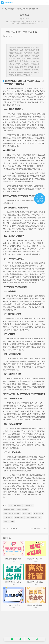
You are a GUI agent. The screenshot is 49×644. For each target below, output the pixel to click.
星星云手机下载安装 (33, 517)
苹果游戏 (11, 9)
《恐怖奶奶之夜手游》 (13, 605)
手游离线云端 (38, 513)
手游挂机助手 (9, 509)
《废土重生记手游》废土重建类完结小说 (12, 528)
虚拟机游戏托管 (22, 509)
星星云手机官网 (7, 3)
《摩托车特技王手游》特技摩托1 (16, 582)
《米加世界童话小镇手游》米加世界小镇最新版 (37, 528)
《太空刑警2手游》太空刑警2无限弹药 (18, 559)
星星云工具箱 (9, 521)
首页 (5, 9)
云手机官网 (28, 505)
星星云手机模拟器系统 (12, 513)
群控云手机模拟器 (15, 505)
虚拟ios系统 (19, 517)
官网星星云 (8, 517)
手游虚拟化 (27, 513)
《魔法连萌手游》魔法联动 (36, 582)
